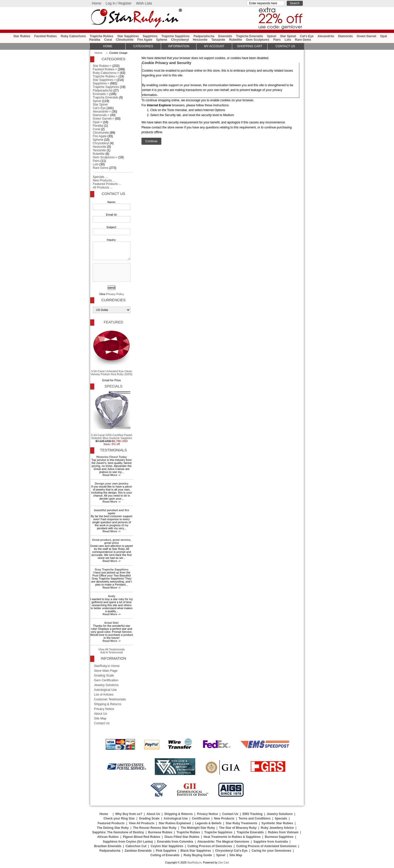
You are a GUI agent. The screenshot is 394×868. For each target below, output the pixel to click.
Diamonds (345, 36)
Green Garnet (367, 36)
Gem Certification (106, 680)
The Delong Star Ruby (113, 828)
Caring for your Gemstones (272, 851)
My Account (214, 46)
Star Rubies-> (102, 66)
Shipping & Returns (108, 704)
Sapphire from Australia (270, 842)
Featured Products (111, 823)
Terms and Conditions (254, 818)
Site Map (100, 718)
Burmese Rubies (160, 832)
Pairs (277, 40)
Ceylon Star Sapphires (167, 846)
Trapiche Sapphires (175, 36)
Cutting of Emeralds (165, 855)
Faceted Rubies (45, 36)
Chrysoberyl (180, 40)
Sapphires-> (101, 83)
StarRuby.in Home (107, 666)
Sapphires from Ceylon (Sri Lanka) (128, 842)
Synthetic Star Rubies (277, 823)
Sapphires (150, 36)
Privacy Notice (104, 709)
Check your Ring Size (119, 818)
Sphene (162, 40)
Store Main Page (106, 671)
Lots (288, 40)
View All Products (142, 823)
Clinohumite (125, 40)
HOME (108, 46)
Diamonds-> (101, 115)
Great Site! (112, 623)
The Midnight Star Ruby (198, 828)
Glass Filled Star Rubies (182, 837)
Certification (201, 818)
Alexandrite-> (102, 112)
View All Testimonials (112, 649)
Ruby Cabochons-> (106, 73)
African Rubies (108, 837)
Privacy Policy (115, 294)
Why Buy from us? (129, 814)
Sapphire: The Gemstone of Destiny (118, 832)
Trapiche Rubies (102, 36)
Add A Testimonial (112, 652)
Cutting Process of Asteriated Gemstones (266, 846)
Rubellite (236, 40)
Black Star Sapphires (196, 851)
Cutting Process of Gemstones (210, 846)
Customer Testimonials (110, 699)
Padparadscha (204, 36)
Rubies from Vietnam (283, 832)
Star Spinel (288, 36)
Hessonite (200, 40)
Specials (113, 386)
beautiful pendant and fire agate (112, 512)
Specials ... (100, 177)
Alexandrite (326, 36)
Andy (112, 596)
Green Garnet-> (103, 119)
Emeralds (225, 36)
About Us (101, 714)
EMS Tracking (253, 814)
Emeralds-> (101, 94)
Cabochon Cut (136, 846)
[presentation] (111, 273)
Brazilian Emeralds (108, 846)
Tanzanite (218, 40)
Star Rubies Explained (175, 823)
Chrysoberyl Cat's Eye (231, 851)
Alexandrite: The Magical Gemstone (223, 842)
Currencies (113, 300)
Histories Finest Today (112, 457)
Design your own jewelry (112, 484)
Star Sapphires (128, 36)
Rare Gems (303, 40)
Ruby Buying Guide (198, 855)
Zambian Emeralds (138, 851)
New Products (224, 818)
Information (179, 46)
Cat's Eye (307, 36)
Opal (384, 36)
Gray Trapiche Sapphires (112, 569)
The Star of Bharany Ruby (238, 828)
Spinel (272, 36)
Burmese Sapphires (279, 837)
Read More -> (112, 475)
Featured (113, 322)
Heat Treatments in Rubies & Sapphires (232, 837)
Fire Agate (145, 40)
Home (96, 3)
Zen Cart (224, 862)
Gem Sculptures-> (105, 157)
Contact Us (113, 194)
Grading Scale (104, 676)
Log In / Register (119, 3)
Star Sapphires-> (104, 80)
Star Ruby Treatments (241, 823)
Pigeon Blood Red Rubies (142, 837)
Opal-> (97, 122)
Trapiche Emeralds (250, 36)
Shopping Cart (250, 46)
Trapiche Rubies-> (105, 76)
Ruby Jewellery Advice (277, 828)
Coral (108, 40)
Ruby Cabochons (73, 36)
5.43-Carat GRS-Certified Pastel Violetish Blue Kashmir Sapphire (111, 415)
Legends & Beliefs (208, 823)
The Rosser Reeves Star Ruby (155, 828)
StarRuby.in (194, 862)
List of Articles (104, 695)
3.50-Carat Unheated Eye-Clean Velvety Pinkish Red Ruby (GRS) (112, 352)
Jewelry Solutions (106, 685)
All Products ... (103, 187)
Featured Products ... (107, 184)
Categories (143, 46)
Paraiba (95, 40)
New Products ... (104, 180)
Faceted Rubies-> (105, 69)
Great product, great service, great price (112, 541)
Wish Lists (144, 3)
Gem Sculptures (258, 40)
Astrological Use (105, 690)
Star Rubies (22, 36)
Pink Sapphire (166, 851)
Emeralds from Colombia (175, 842)
